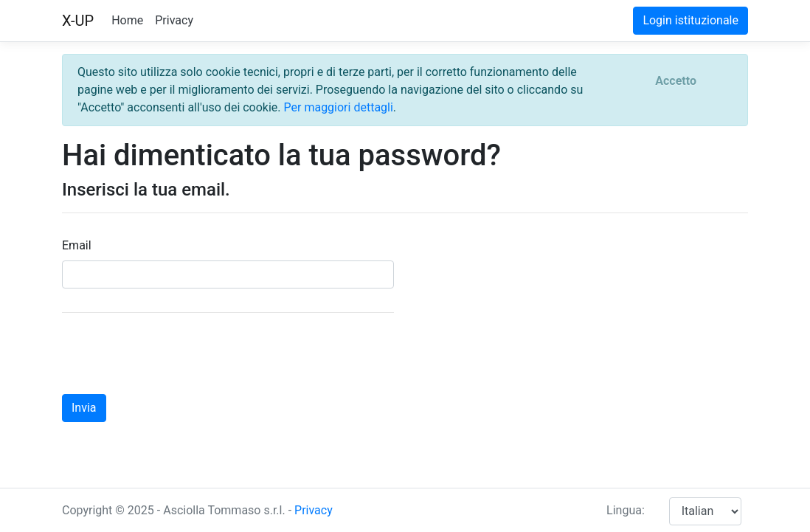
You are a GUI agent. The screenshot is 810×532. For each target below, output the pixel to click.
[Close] (676, 81)
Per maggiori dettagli (339, 107)
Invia (84, 408)
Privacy (174, 20)
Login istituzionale (690, 20)
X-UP (78, 21)
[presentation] (174, 353)
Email (77, 245)
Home (127, 20)
